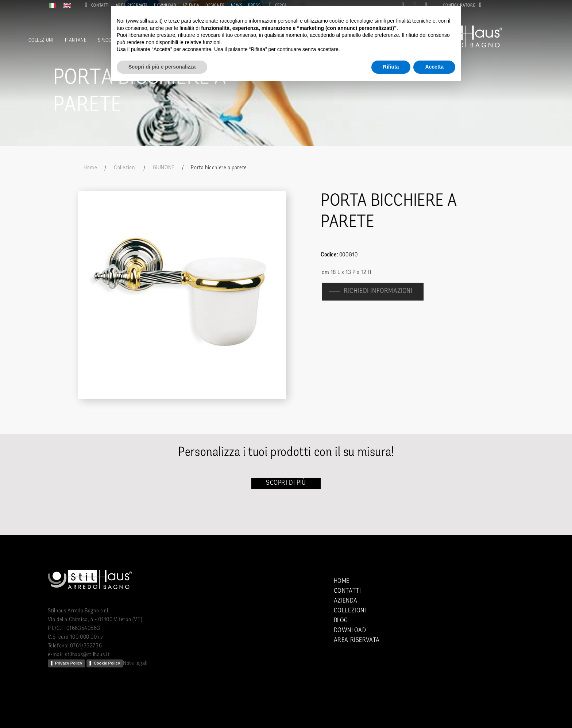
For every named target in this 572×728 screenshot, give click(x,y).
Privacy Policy (69, 663)
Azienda (346, 601)
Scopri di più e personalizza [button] (162, 67)
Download (350, 630)
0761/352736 (86, 646)
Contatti (96, 5)
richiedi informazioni (382, 291)
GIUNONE (164, 168)
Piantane (76, 40)
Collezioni (41, 40)
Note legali (135, 663)
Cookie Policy (107, 663)
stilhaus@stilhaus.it (87, 655)
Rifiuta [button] (391, 67)
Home (90, 168)
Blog (341, 621)
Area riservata (357, 640)
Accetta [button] (434, 67)
